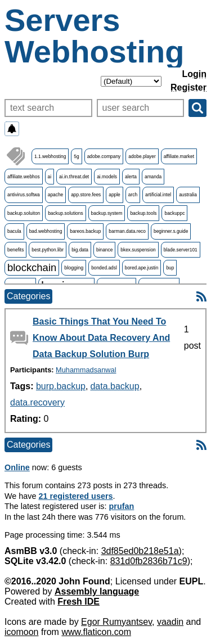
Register (188, 87)
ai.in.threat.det (74, 177)
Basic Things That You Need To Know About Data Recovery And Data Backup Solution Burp (101, 338)
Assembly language (97, 591)
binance (104, 250)
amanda (153, 177)
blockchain (32, 267)
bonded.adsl (104, 268)
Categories (28, 296)
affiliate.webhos (24, 177)
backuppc (174, 213)
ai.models (107, 177)
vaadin (170, 622)
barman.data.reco (127, 231)
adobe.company (104, 156)
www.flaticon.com (96, 632)
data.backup (115, 386)
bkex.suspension (138, 250)
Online (17, 467)
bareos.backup (85, 231)
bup (170, 268)
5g (76, 156)
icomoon (21, 632)
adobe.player (142, 156)
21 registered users (76, 496)
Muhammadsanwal (86, 370)
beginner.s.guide (171, 231)
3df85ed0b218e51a (140, 551)
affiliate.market (179, 156)
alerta (131, 177)
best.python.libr (48, 250)
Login (194, 74)
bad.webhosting (46, 231)
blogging (74, 268)
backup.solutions (65, 213)
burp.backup (61, 386)
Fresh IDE (78, 602)
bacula (14, 231)
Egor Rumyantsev (116, 622)
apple (115, 195)
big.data (80, 250)
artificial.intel (158, 195)
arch (133, 195)
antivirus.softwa (24, 195)
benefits (15, 250)
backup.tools (143, 213)
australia (188, 195)
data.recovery (37, 402)
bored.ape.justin (142, 268)
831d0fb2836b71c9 (149, 561)
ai (50, 177)
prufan (122, 506)
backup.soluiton (24, 213)
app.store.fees (86, 195)
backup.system (107, 213)
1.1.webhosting (50, 156)
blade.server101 (181, 250)
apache (55, 195)
